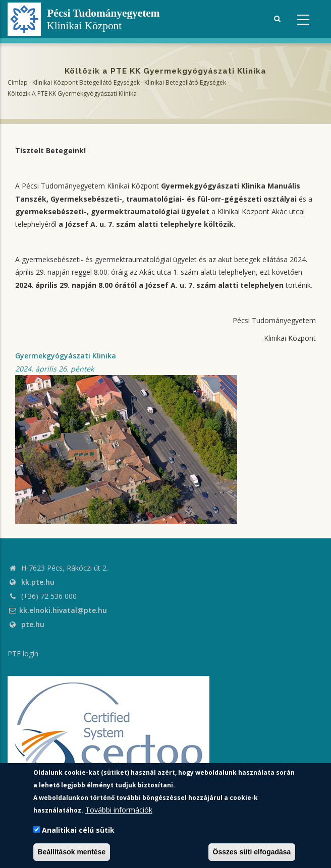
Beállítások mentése (72, 852)
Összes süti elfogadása (252, 852)
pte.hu (33, 624)
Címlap (18, 82)
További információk (119, 810)
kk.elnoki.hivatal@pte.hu (57, 610)
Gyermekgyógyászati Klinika (66, 356)
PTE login (23, 654)
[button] (126, 448)
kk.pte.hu (38, 582)
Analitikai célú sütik (78, 830)
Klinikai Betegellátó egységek (185, 82)
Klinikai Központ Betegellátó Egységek (86, 82)
